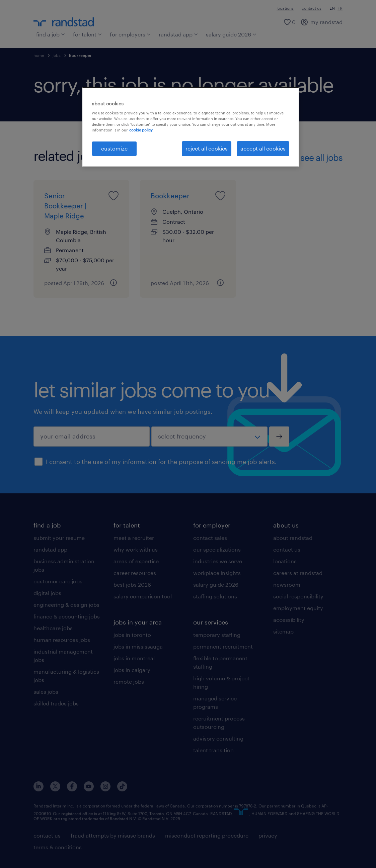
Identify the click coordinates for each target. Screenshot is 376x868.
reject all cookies (207, 148)
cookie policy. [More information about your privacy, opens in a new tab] (141, 130)
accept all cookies (263, 148)
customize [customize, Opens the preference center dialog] (114, 148)
